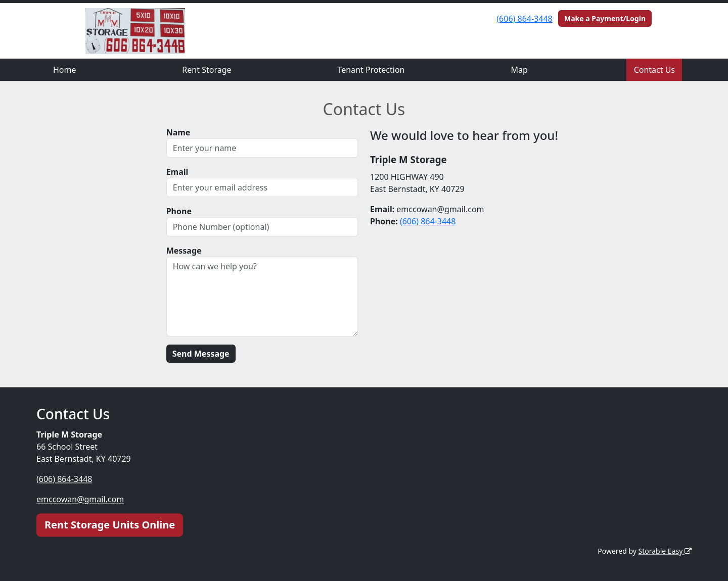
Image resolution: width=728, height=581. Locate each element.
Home (65, 70)
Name (178, 132)
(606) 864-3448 (524, 19)
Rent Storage (207, 70)
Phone (179, 211)
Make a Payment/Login (605, 18)
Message (184, 251)
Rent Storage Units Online (110, 525)
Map (519, 70)
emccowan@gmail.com (80, 499)
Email (177, 172)
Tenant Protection (371, 70)
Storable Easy (665, 551)
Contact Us (654, 70)
